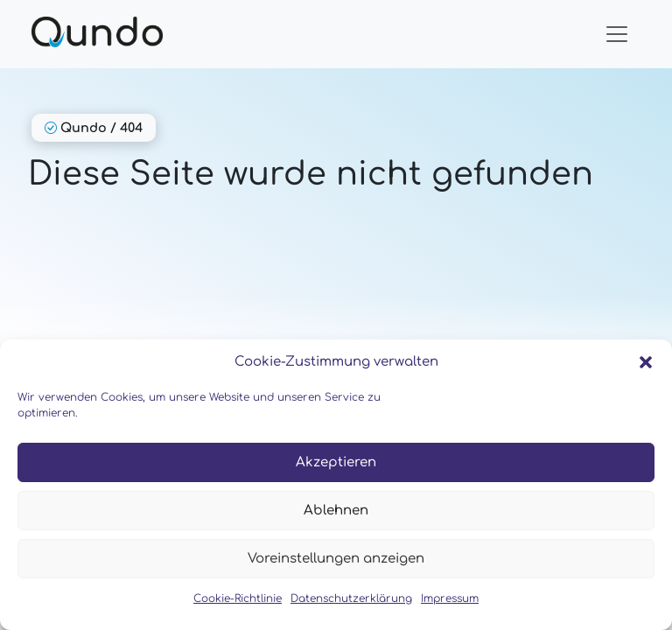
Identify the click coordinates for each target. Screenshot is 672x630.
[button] (646, 362)
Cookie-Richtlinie (238, 598)
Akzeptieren (336, 462)
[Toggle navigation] (617, 34)
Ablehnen (336, 511)
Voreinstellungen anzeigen (336, 559)
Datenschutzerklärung (351, 598)
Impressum (450, 598)
